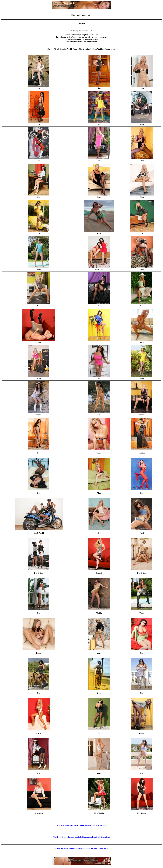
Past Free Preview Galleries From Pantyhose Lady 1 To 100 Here (81, 825)
